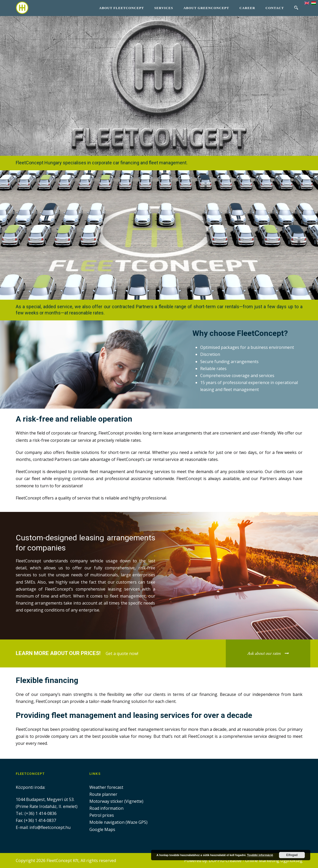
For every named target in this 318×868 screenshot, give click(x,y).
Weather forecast (106, 787)
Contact (275, 8)
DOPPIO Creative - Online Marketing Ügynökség (256, 860)
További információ (260, 855)
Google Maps (102, 829)
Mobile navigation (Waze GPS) (118, 822)
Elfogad (292, 855)
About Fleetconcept (122, 8)
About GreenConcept (206, 8)
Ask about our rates (264, 653)
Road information (106, 808)
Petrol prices (102, 815)
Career (247, 8)
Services (164, 8)
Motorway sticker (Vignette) (116, 801)
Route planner (103, 794)
